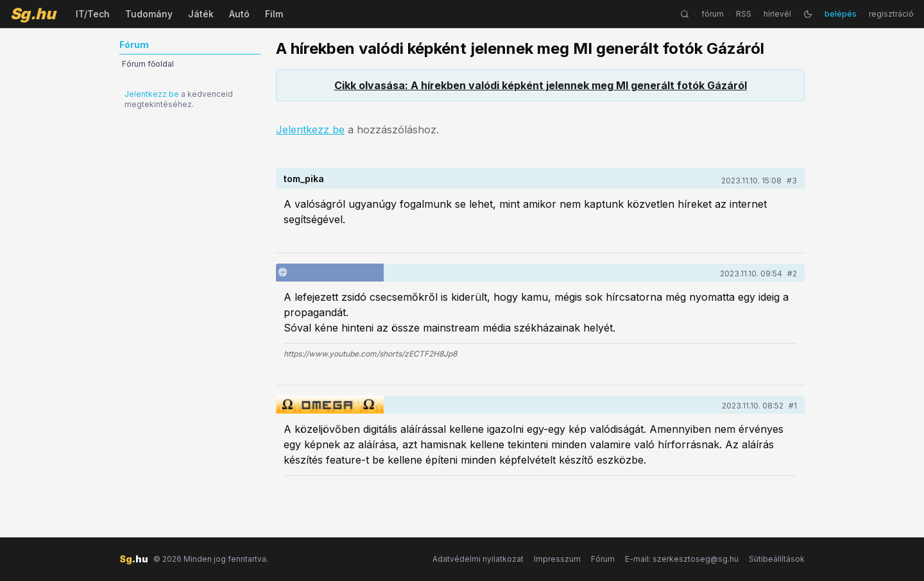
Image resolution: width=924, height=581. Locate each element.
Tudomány (149, 14)
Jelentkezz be (152, 94)
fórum (713, 14)
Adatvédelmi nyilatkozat (478, 559)
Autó (239, 14)
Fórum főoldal (148, 64)
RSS (744, 14)
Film (274, 14)
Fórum (603, 559)
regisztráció (891, 14)
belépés (841, 14)
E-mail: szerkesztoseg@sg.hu (682, 559)
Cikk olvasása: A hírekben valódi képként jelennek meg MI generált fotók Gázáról (541, 85)
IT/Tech (93, 14)
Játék (201, 14)
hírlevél (777, 14)
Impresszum (557, 559)
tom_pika (304, 179)
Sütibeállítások (777, 559)
